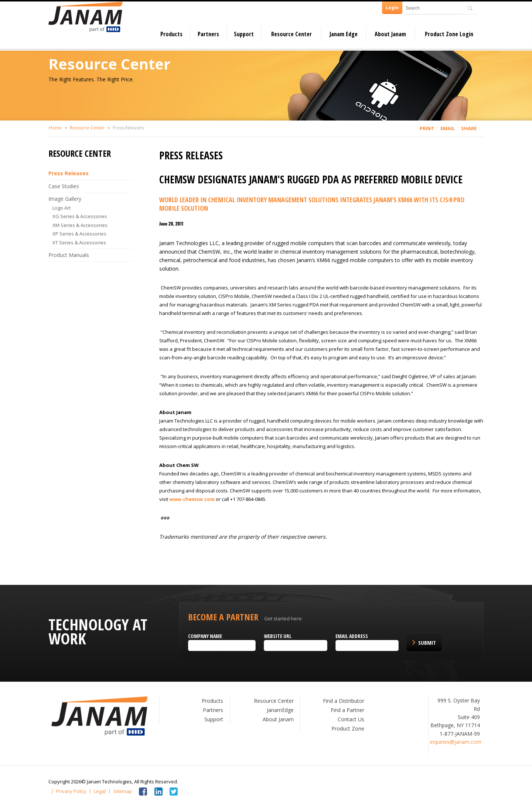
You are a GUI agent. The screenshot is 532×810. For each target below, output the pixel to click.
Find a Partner (347, 710)
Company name (205, 636)
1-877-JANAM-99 (460, 734)
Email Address (352, 636)
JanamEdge (280, 710)
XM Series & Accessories (80, 225)
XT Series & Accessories (79, 243)
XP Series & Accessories (79, 234)
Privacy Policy (71, 791)
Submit (427, 643)
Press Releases (128, 128)
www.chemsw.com (192, 499)
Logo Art (62, 208)
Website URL (278, 636)
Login (392, 8)
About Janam (390, 34)
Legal (100, 791)
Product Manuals (69, 255)
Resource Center (291, 34)
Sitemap (123, 791)
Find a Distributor (344, 701)
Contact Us (351, 719)
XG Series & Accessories (80, 216)
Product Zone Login (449, 34)
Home (55, 128)
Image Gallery (65, 199)
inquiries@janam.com (456, 742)
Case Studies (64, 186)
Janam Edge (344, 34)
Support (244, 34)
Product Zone (348, 728)
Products (171, 34)
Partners (208, 34)
